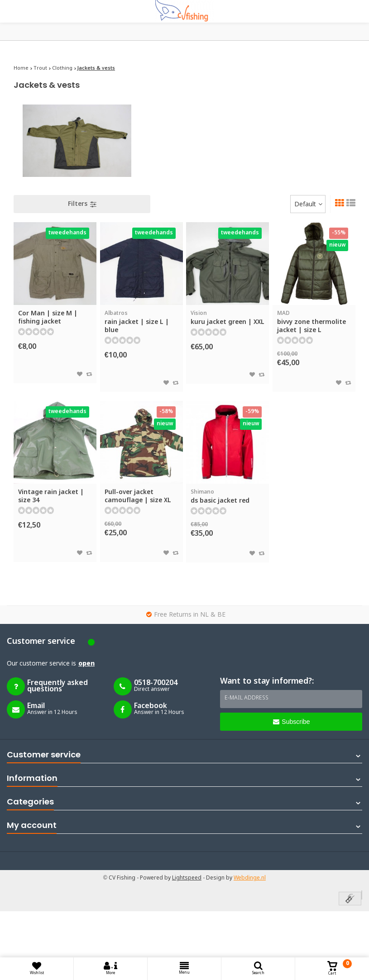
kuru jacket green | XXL (228, 318)
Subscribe (291, 722)
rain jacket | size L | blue (141, 322)
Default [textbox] (305, 205)
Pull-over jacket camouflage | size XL (138, 496)
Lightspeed (187, 878)
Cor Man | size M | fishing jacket (48, 318)
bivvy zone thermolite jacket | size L (314, 322)
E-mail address (247, 698)
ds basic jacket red (228, 497)
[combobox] (308, 204)
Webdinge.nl (250, 878)
